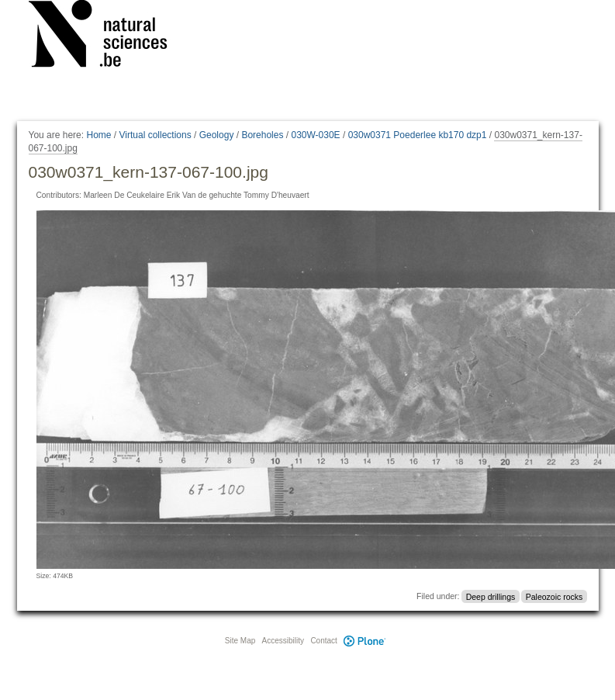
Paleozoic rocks (555, 596)
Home (98, 135)
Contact (323, 641)
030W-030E (315, 135)
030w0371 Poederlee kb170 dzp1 (418, 135)
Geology (217, 135)
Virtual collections (155, 135)
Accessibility (283, 641)
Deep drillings (491, 596)
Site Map (240, 641)
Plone (365, 641)
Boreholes (262, 135)
